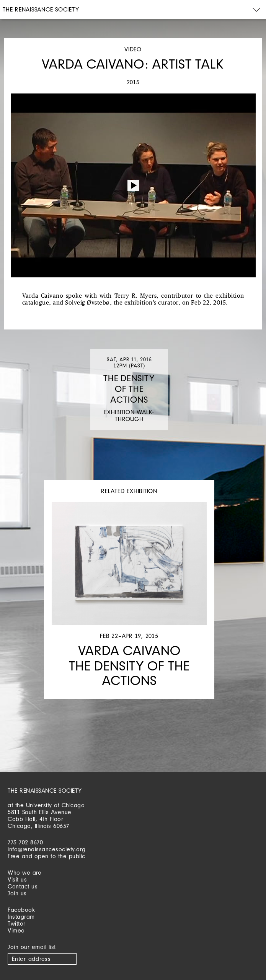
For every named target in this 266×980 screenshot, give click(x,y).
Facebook (21, 910)
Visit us (17, 879)
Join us (17, 893)
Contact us (23, 886)
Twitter (17, 923)
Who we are (24, 873)
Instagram (21, 917)
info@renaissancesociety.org (47, 849)
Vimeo (16, 930)
